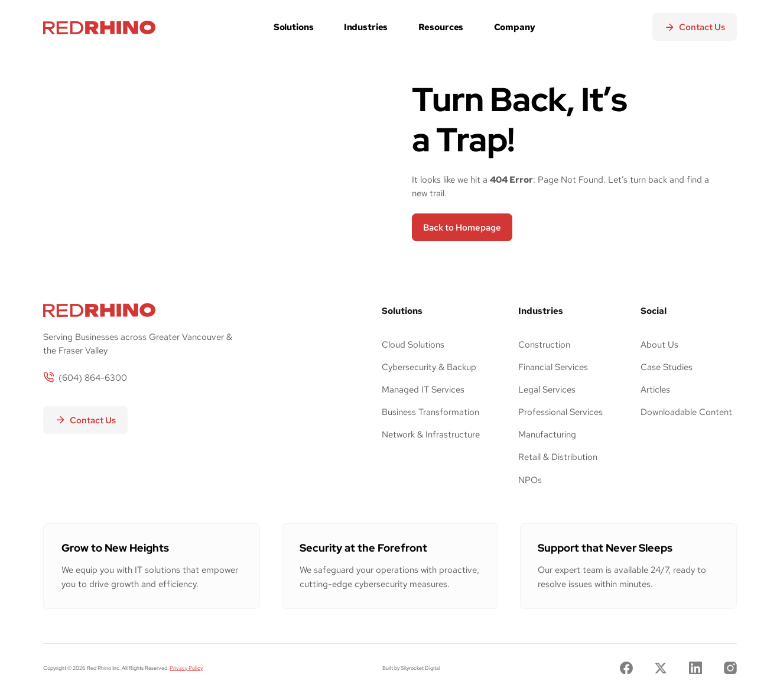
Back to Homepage (462, 227)
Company (515, 27)
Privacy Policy (186, 668)
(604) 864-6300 (93, 377)
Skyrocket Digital (420, 668)
